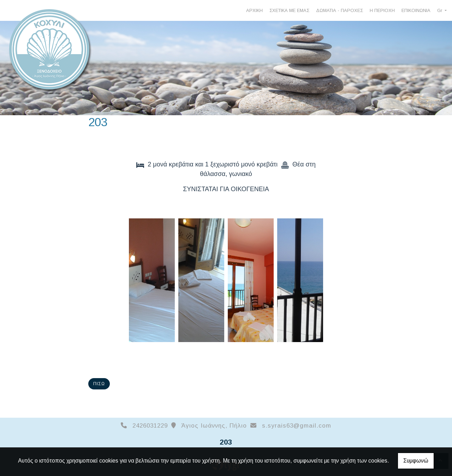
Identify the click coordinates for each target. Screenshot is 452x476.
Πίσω (99, 384)
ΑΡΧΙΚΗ (254, 10)
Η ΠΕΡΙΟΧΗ (382, 10)
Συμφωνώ (416, 461)
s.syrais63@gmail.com (297, 426)
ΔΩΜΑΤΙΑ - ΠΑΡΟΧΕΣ (340, 10)
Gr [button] (440, 10)
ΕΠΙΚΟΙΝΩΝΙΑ (416, 10)
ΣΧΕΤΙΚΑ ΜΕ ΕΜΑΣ (289, 10)
